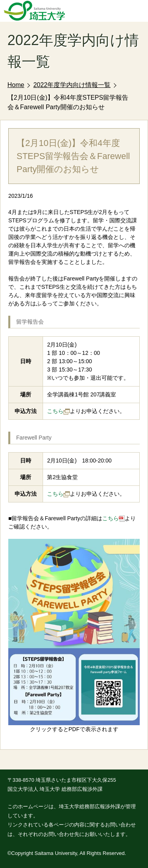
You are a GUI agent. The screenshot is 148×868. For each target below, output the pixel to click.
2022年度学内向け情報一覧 (72, 85)
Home (16, 85)
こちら (58, 411)
